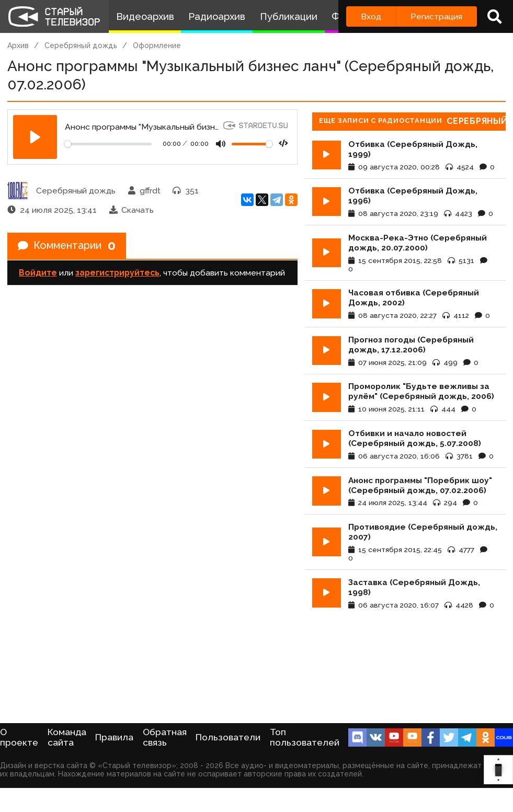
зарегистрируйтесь (117, 273)
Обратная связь (165, 737)
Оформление (157, 45)
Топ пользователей (305, 737)
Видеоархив (145, 16)
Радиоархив (217, 16)
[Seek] (108, 144)
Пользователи (228, 737)
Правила (114, 737)
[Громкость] (252, 144)
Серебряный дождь (81, 45)
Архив (18, 45)
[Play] (35, 137)
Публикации (289, 16)
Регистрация (436, 16)
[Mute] (221, 144)
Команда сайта (67, 737)
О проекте (19, 737)
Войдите (38, 273)
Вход (371, 16)
